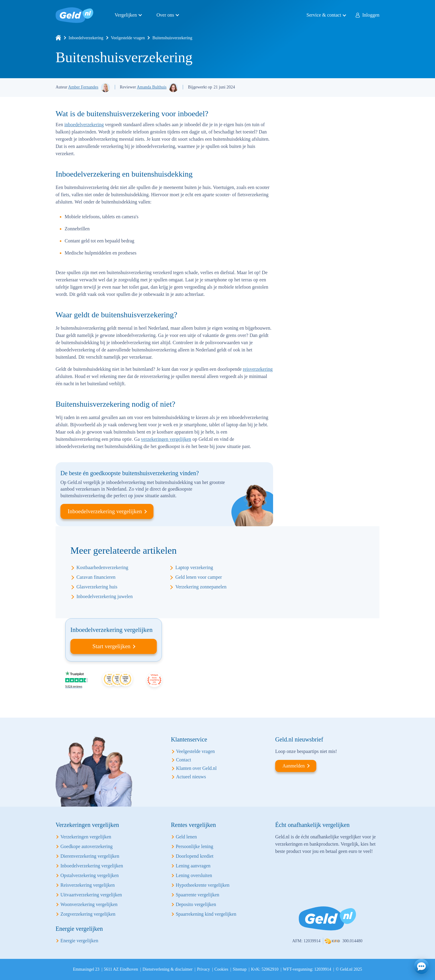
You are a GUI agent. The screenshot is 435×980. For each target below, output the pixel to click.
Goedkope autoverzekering (87, 846)
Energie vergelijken (79, 941)
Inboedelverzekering (86, 38)
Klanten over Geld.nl (197, 768)
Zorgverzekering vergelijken (88, 914)
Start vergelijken (111, 646)
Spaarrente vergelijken (198, 895)
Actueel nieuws (191, 777)
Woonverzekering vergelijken (89, 904)
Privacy (203, 969)
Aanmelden (294, 766)
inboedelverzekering (84, 125)
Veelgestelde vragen (128, 38)
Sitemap (240, 969)
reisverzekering (258, 369)
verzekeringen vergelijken (166, 439)
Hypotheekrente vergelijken (203, 885)
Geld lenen (186, 837)
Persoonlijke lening (195, 846)
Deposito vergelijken (196, 904)
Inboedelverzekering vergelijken (105, 511)
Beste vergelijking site (154, 680)
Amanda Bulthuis (152, 87)
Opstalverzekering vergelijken (90, 875)
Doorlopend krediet (195, 856)
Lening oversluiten (194, 875)
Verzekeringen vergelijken (86, 837)
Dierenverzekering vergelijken (90, 856)
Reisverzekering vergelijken (88, 885)
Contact (184, 760)
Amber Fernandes (83, 87)
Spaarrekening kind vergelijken (206, 914)
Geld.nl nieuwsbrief (299, 739)
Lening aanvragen (193, 866)
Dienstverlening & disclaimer (168, 969)
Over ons (165, 15)
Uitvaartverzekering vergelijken (91, 895)
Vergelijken (126, 15)
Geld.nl (74, 15)
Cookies (221, 969)
